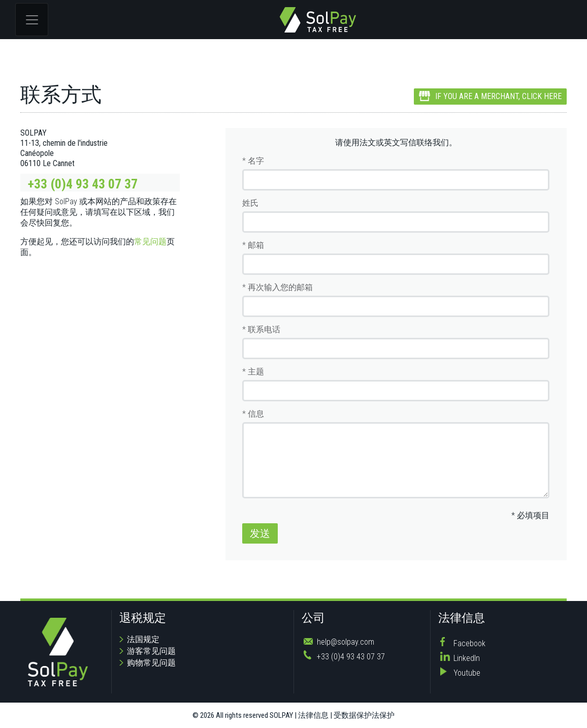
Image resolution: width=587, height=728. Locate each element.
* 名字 (253, 161)
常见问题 (150, 242)
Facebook (469, 643)
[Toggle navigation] (32, 20)
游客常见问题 (151, 651)
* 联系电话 (261, 329)
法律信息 (313, 715)
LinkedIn (467, 658)
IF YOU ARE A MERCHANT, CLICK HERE (490, 97)
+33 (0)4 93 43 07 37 (83, 184)
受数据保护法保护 (364, 715)
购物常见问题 (151, 663)
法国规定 (143, 639)
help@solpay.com (346, 642)
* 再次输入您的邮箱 (278, 287)
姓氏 (250, 203)
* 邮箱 (253, 245)
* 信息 (253, 414)
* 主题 (253, 372)
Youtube (467, 673)
